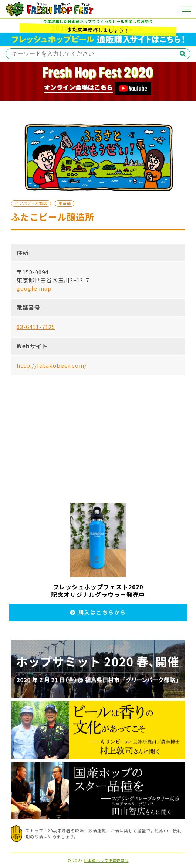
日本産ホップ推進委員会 (106, 861)
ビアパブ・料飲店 (31, 203)
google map (34, 288)
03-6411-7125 (36, 327)
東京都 (65, 203)
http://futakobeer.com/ (52, 365)
